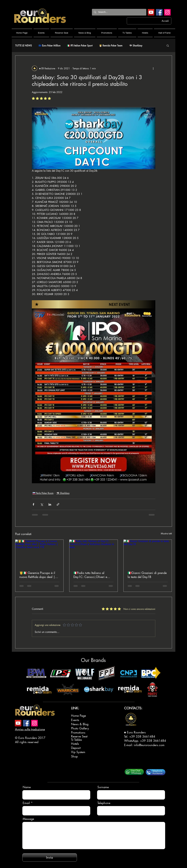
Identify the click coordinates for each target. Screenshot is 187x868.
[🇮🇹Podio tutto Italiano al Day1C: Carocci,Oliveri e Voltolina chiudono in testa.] (93, 553)
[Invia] (50, 857)
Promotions (78, 732)
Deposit (76, 748)
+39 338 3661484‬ (142, 736)
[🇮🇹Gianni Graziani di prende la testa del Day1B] (148, 553)
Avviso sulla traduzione (30, 729)
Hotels (75, 744)
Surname (103, 787)
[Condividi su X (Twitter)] (42, 504)
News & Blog (80, 724)
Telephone (104, 803)
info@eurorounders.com (149, 745)
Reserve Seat (79, 736)
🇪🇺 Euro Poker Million (49, 46)
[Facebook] (159, 12)
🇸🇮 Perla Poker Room (43, 493)
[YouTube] (151, 12)
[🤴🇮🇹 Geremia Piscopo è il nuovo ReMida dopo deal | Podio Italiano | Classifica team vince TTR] (39, 553)
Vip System (78, 752)
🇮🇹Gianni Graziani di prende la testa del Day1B (147, 575)
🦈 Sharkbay (136, 46)
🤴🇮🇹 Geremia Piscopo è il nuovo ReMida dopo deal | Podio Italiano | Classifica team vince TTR (37, 575)
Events (75, 720)
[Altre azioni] (153, 68)
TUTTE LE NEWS (24, 46)
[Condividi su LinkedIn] (50, 504)
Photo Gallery (80, 728)
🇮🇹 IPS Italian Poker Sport (80, 46)
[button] (168, 45)
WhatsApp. (132, 741)
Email (26, 803)
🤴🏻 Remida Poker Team (111, 46)
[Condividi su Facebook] (33, 504)
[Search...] (119, 12)
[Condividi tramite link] (58, 504)
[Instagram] (167, 12)
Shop (74, 756)
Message (28, 819)
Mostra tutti (166, 533)
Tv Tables (76, 740)
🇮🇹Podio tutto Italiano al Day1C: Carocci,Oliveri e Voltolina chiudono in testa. (91, 575)
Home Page (78, 716)
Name (27, 787)
